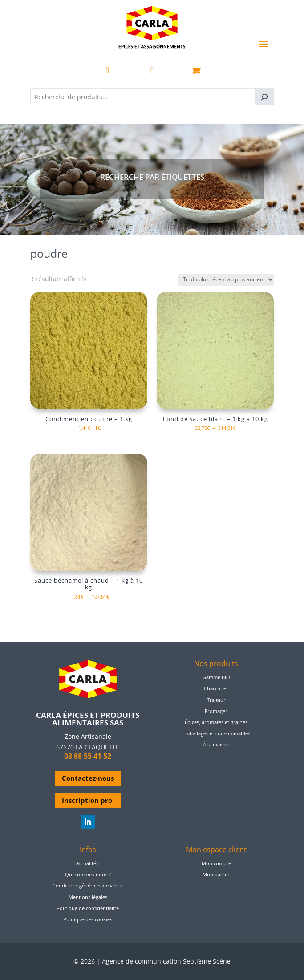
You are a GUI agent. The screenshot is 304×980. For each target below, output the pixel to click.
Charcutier (216, 688)
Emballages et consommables (216, 733)
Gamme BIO (216, 677)
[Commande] (226, 280)
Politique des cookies (88, 919)
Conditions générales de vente (88, 885)
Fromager (216, 711)
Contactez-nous (88, 778)
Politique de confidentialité (88, 908)
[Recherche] (264, 97)
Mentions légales (88, 897)
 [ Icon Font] (152, 70)
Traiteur (216, 700)
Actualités (87, 863)
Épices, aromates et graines (216, 722)
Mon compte (216, 863)
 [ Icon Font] (107, 70)
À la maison (216, 744)
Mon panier (216, 874)
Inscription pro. (88, 800)
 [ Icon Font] (196, 70)
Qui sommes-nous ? (88, 874)
